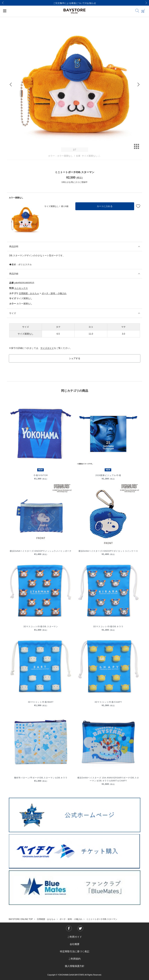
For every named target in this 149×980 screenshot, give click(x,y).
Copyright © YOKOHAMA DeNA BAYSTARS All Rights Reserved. (74, 975)
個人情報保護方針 (75, 966)
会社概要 (75, 944)
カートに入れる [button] (105, 206)
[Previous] (3, 3)
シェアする (75, 358)
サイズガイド (47, 348)
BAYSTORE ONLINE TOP (21, 919)
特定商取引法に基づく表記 (75, 951)
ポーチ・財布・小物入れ (54, 293)
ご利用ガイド (75, 937)
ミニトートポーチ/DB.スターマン (102, 919)
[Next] (146, 3)
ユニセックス (21, 288)
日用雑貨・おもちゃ (29, 293)
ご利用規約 (74, 959)
